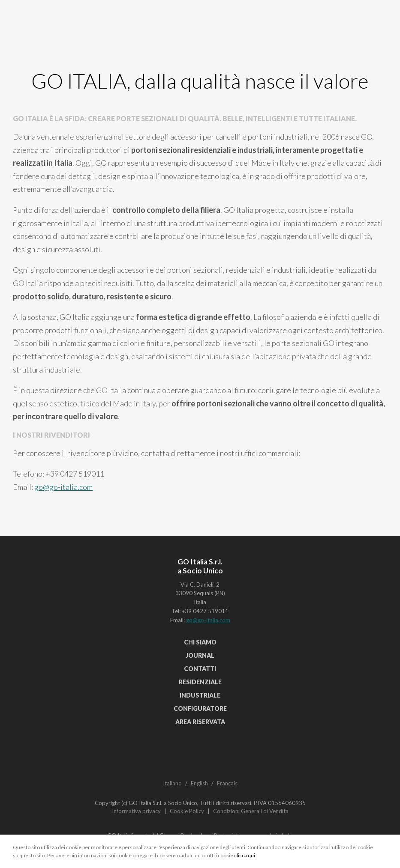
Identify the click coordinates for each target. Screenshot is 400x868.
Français (227, 783)
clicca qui (245, 855)
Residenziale (200, 682)
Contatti (200, 669)
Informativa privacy (136, 811)
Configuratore (200, 708)
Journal (200, 655)
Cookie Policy (187, 811)
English (199, 783)
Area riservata (200, 722)
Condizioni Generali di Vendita (251, 811)
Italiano (172, 783)
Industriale (200, 695)
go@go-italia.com (63, 487)
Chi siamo (200, 642)
